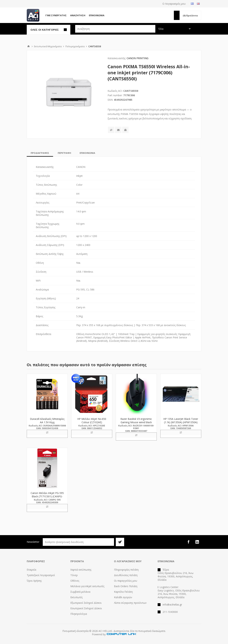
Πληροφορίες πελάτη (126, 570)
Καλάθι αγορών (123, 597)
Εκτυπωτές (77, 597)
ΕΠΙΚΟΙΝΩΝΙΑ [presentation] (87, 153)
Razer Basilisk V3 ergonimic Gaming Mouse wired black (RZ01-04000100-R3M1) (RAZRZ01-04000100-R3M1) (136, 424)
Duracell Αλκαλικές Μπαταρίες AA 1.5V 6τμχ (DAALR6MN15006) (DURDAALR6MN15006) (47, 424)
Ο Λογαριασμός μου (174, 4)
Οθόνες (75, 581)
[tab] (40, 153)
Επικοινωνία (97, 15)
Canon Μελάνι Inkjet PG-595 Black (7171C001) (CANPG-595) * (47, 496)
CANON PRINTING (138, 58)
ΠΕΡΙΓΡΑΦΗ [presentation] (64, 153)
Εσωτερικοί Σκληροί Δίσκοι (86, 608)
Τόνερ (74, 575)
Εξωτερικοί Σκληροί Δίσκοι (86, 603)
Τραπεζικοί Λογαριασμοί (41, 575)
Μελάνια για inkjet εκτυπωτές (87, 586)
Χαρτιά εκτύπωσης (81, 570)
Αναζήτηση (78, 15)
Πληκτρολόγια (79, 614)
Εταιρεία (31, 570)
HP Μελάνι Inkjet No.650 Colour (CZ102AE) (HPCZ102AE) (92, 422)
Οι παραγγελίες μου (126, 581)
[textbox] (115, 29)
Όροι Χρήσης (34, 581)
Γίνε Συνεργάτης (56, 15)
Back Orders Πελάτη (126, 586)
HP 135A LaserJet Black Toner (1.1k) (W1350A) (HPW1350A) (181, 421)
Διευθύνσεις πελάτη (126, 575)
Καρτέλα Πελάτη (123, 592)
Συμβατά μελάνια (80, 592)
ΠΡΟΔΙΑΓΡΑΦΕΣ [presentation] (40, 153)
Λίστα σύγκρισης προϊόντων (130, 603)
